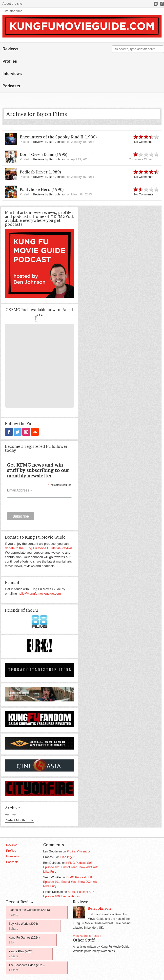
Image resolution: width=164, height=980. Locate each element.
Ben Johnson (58, 142)
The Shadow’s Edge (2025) (27, 965)
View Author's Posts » (87, 936)
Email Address (20, 490)
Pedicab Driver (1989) (41, 172)
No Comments (144, 142)
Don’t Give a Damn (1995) (44, 154)
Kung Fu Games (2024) (24, 937)
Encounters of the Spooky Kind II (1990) (58, 137)
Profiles (10, 61)
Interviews (12, 74)
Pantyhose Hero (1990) (42, 189)
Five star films (12, 11)
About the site (12, 4)
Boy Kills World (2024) (23, 923)
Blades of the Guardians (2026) (29, 910)
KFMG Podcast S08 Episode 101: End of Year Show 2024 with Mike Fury (71, 867)
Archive (10, 814)
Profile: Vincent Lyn (79, 851)
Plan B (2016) (69, 857)
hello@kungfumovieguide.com (39, 593)
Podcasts (11, 86)
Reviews (10, 49)
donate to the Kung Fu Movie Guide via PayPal (38, 548)
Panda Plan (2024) (21, 951)
